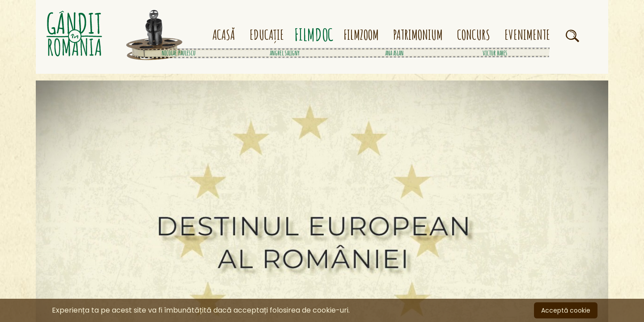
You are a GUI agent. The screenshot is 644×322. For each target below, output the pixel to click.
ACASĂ (224, 35)
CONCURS (474, 35)
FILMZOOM (361, 35)
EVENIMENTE (527, 35)
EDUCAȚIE (267, 35)
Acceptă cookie (566, 310)
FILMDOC (314, 35)
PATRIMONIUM (418, 35)
